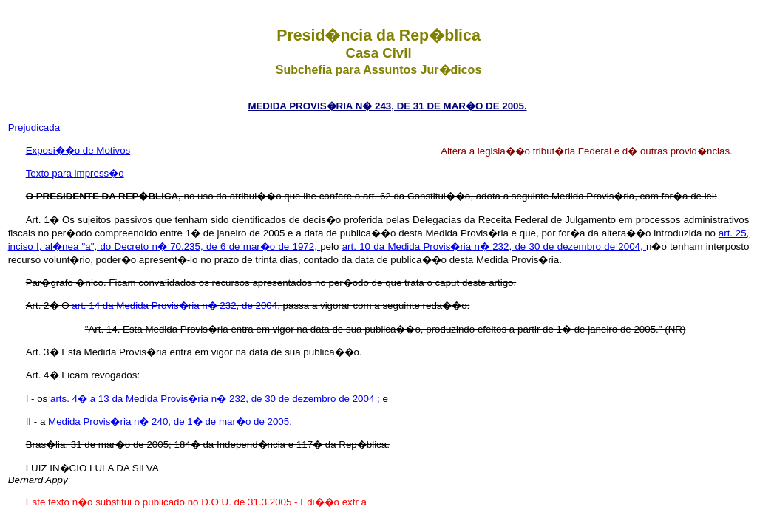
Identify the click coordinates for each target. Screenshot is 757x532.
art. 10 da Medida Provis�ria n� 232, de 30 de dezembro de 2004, (494, 246)
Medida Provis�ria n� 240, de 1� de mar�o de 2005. (170, 422)
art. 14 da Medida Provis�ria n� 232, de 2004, (177, 306)
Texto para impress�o (75, 173)
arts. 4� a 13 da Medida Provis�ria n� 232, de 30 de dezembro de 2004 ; (216, 399)
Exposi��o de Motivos (78, 150)
